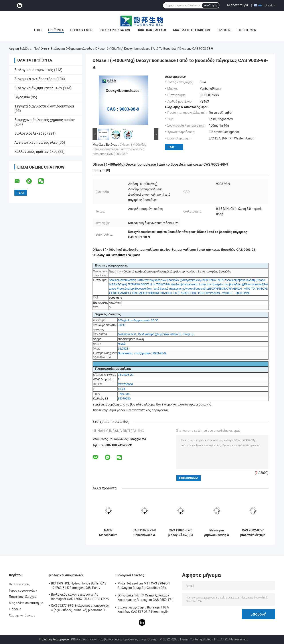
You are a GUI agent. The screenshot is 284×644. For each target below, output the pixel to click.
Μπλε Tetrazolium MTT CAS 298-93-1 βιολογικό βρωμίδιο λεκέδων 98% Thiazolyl (144, 586)
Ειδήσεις (224, 30)
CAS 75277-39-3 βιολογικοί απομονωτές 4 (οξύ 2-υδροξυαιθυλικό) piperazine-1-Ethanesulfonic (80, 608)
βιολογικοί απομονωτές (34, 70)
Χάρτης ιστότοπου (22, 615)
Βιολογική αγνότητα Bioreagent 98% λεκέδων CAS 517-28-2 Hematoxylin (143, 610)
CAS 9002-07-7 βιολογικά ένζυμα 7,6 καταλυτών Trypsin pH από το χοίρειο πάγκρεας (253, 533)
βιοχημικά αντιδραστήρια (35, 79)
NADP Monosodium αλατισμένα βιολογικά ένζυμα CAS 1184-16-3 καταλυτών (108, 533)
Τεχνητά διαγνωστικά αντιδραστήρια (44, 106)
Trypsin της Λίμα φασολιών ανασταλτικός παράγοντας (131, 410)
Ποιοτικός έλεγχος (152, 30)
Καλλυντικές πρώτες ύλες (36, 152)
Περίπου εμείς (82, 30)
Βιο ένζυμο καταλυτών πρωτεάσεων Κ (183, 404)
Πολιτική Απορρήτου (54, 639)
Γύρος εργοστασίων (115, 30)
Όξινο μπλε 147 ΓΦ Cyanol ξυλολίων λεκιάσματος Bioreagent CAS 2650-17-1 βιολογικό (146, 598)
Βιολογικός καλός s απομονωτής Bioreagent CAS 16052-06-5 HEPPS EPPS (80, 597)
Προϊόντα (56, 30)
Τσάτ (171, 147)
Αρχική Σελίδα (19, 49)
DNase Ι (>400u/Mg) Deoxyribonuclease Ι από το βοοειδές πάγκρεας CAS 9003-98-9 (120, 149)
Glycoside (22, 97)
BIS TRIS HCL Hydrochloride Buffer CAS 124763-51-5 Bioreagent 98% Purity (79, 586)
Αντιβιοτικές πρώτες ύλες (36, 142)
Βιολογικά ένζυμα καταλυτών (71, 49)
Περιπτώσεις (247, 30)
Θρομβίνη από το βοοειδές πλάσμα (130, 404)
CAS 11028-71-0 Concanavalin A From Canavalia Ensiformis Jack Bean (144, 533)
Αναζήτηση (211, 5)
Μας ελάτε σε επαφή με (192, 30)
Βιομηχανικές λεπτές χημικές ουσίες (45, 120)
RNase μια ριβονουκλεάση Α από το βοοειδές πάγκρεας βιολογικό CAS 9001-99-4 (217, 533)
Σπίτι (38, 30)
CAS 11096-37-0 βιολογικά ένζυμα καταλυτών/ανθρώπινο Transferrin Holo (181, 533)
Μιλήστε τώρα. (238, 5)
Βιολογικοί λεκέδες (30, 133)
